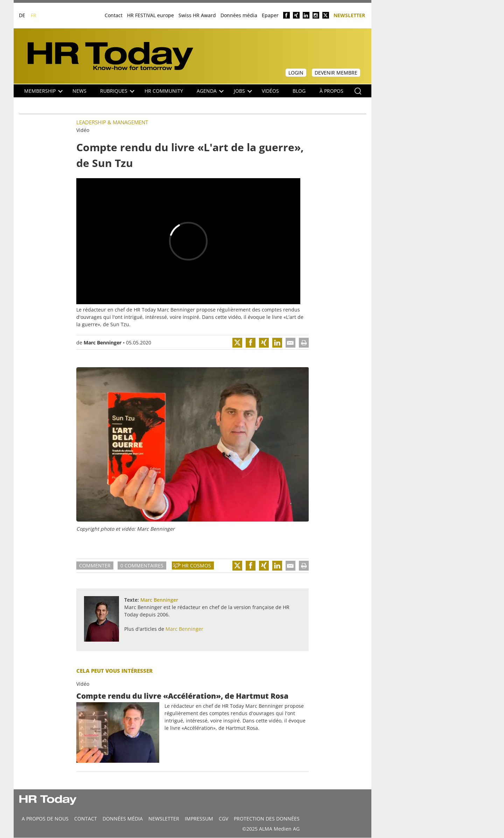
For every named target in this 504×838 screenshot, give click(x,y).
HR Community (164, 91)
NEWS (79, 91)
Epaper (270, 15)
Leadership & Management (112, 122)
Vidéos (270, 91)
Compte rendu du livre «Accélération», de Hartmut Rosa (182, 696)
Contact (114, 15)
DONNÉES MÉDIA (123, 819)
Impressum (199, 819)
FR (34, 15)
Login (296, 73)
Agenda (210, 91)
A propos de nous (45, 819)
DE (22, 15)
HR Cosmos (197, 565)
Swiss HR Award (197, 15)
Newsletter (349, 15)
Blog (299, 91)
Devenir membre (336, 73)
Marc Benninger (103, 343)
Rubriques (117, 91)
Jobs (243, 91)
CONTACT (86, 819)
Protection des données (267, 819)
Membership (43, 91)
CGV (223, 819)
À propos (331, 91)
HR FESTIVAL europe (150, 15)
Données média (239, 15)
